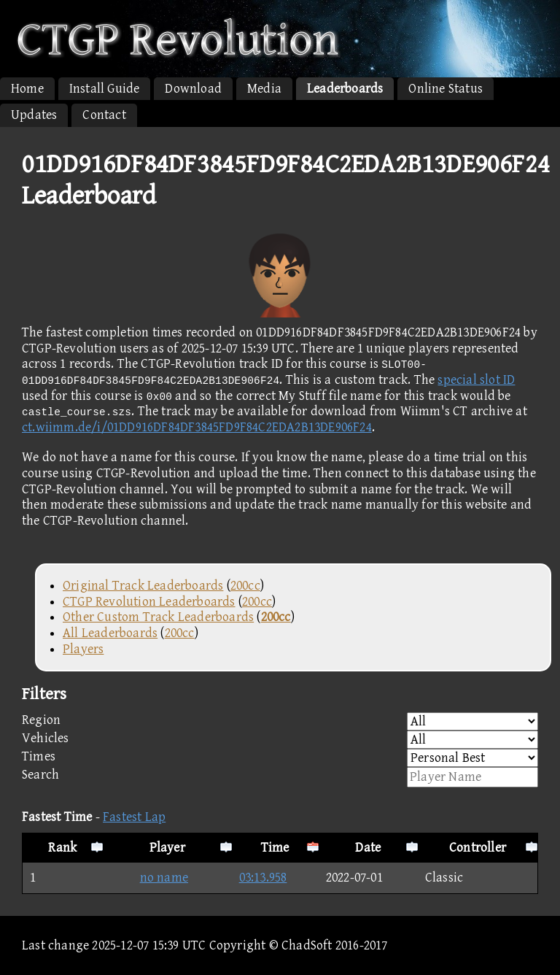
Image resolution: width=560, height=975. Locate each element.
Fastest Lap (134, 817)
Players (83, 649)
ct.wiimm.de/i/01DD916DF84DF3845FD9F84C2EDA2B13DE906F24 (197, 427)
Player (167, 848)
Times (280, 758)
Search (280, 777)
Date (368, 848)
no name (149, 878)
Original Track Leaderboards (143, 586)
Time (275, 848)
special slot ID (476, 380)
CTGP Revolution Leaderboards (149, 602)
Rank (62, 848)
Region (280, 721)
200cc (245, 586)
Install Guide (105, 89)
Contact (104, 115)
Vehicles (280, 740)
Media (264, 89)
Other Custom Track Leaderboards (158, 617)
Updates (34, 115)
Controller (478, 848)
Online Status (446, 89)
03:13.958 (263, 878)
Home (27, 89)
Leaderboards (345, 89)
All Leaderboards (110, 633)
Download (193, 89)
